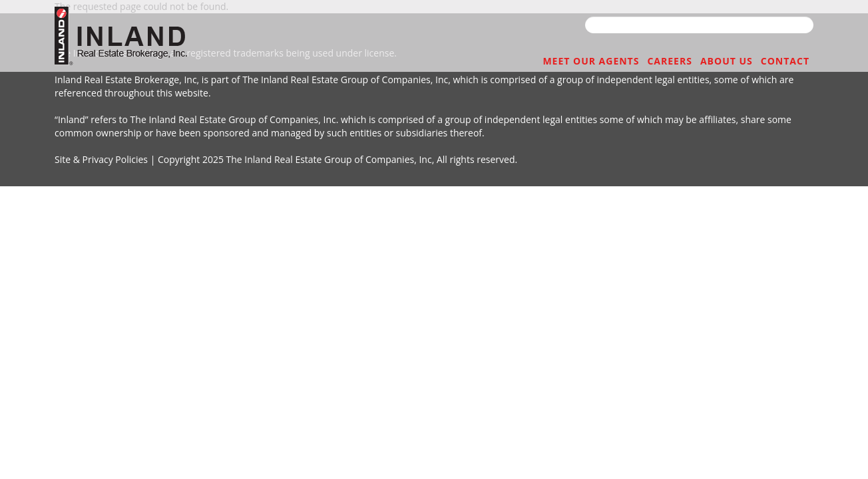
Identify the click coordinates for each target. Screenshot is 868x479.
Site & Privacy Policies (101, 159)
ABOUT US (707, 61)
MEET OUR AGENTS (541, 61)
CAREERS (638, 61)
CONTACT (779, 61)
